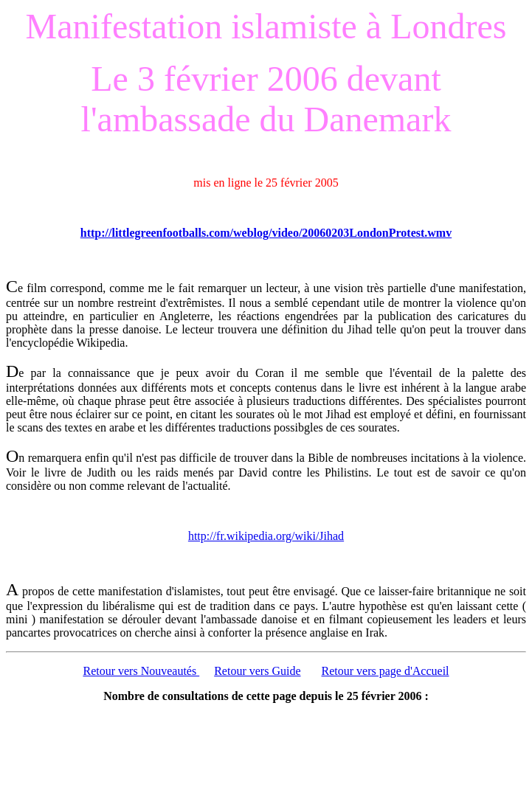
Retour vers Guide (257, 671)
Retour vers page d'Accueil (386, 671)
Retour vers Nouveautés (141, 671)
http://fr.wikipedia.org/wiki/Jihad (266, 536)
